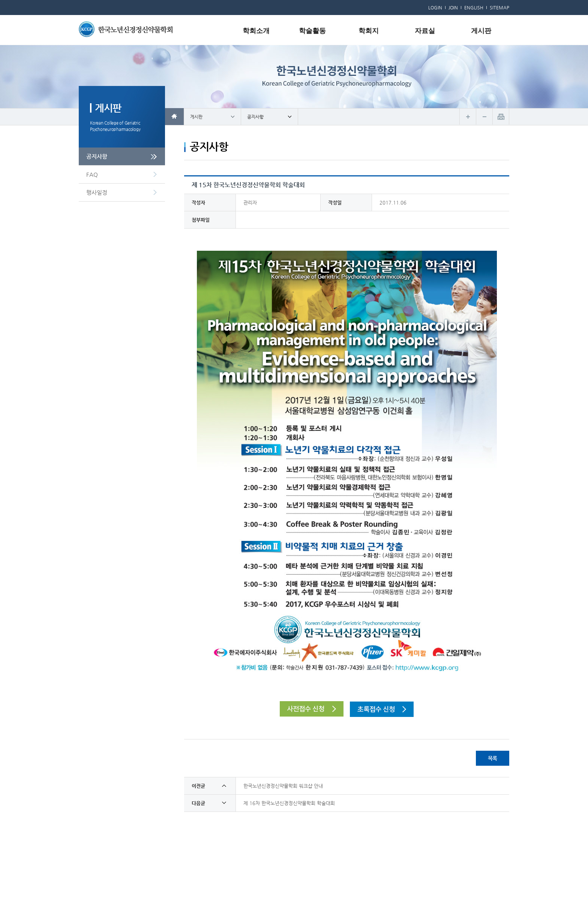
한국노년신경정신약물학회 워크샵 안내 (283, 786)
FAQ (92, 174)
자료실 (425, 31)
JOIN (453, 8)
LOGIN (435, 8)
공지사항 (97, 156)
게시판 (481, 31)
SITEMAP (499, 8)
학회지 (369, 31)
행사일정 (97, 192)
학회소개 (256, 31)
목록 (493, 758)
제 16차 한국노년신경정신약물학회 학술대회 (289, 803)
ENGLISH (474, 8)
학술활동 (312, 31)
